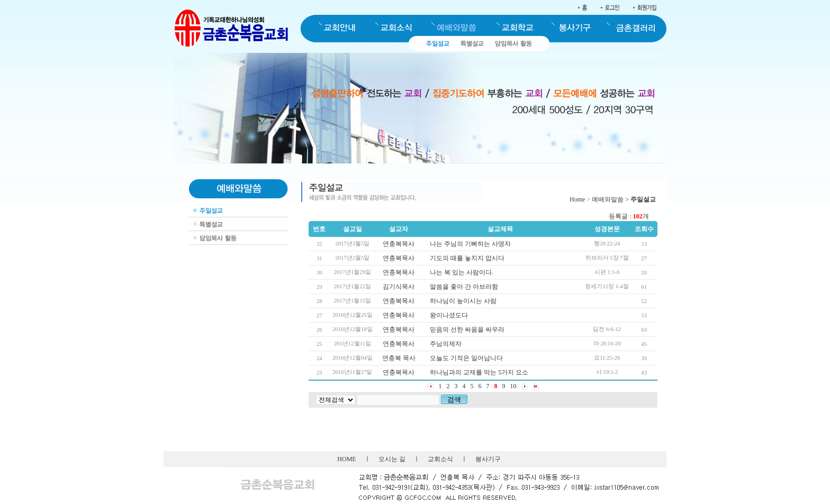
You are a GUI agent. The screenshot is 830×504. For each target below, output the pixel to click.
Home (577, 199)
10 (513, 386)
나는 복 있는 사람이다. (462, 272)
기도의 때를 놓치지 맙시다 (467, 258)
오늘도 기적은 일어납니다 (466, 358)
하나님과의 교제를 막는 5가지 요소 (479, 372)
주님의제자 (446, 344)
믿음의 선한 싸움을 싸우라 (467, 329)
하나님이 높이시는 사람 (463, 301)
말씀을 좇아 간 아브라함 (464, 287)
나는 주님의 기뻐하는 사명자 (470, 244)
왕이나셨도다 (449, 315)
